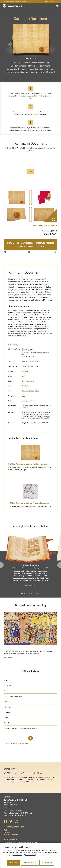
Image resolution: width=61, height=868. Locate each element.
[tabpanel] (30, 559)
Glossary (7, 832)
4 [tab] (33, 594)
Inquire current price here (31, 244)
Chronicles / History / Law (31, 391)
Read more (8, 658)
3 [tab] (29, 594)
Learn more (47, 863)
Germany (25, 371)
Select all (13, 863)
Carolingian (26, 386)
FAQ (5, 830)
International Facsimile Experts (15, 2)
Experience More (31, 585)
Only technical (30, 863)
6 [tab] (40, 594)
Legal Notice (17, 855)
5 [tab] (36, 594)
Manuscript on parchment (30, 361)
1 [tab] (22, 594)
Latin (24, 396)
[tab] (31, 452)
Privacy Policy (30, 855)
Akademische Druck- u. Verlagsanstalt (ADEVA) (21, 728)
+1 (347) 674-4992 (48, 2)
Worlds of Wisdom (11, 835)
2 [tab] (26, 594)
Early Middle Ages (28, 381)
